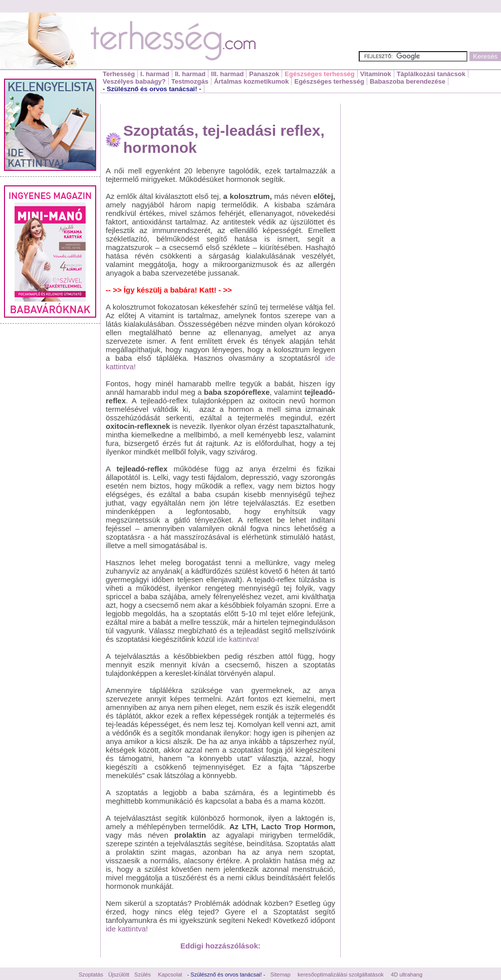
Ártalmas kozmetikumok (252, 81)
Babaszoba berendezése (408, 81)
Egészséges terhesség (319, 74)
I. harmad (155, 74)
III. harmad (227, 74)
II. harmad (190, 74)
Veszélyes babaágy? (134, 81)
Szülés (143, 974)
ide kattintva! (238, 639)
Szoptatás (91, 974)
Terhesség (119, 74)
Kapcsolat (170, 974)
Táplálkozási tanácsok (431, 74)
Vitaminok (376, 74)
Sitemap (281, 974)
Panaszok (264, 74)
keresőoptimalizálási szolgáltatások (341, 974)
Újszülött (119, 974)
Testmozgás (190, 81)
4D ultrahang (407, 974)
